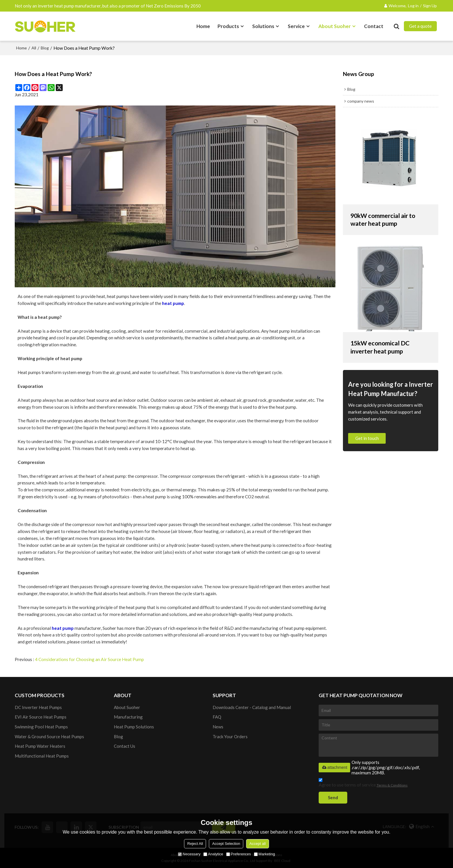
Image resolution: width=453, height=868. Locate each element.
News (218, 726)
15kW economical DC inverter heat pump (381, 347)
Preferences (239, 854)
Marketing (264, 854)
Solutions (263, 26)
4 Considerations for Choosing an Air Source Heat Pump (90, 659)
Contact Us (125, 746)
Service (296, 26)
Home (203, 26)
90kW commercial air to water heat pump (384, 219)
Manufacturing (128, 717)
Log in (413, 6)
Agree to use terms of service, (363, 783)
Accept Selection (226, 844)
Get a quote (420, 26)
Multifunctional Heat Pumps (42, 756)
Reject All (195, 844)
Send (333, 797)
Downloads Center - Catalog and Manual (252, 707)
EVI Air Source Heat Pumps (41, 717)
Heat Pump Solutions (134, 726)
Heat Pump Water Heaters (40, 746)
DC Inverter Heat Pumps (38, 707)
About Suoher (335, 26)
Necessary (189, 854)
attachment (334, 767)
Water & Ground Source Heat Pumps (49, 736)
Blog (45, 48)
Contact (374, 26)
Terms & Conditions (392, 785)
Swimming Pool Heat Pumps (41, 726)
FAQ (217, 717)
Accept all (257, 844)
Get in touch (367, 438)
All (34, 48)
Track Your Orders (230, 736)
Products (228, 26)
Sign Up (430, 6)
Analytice (213, 854)
